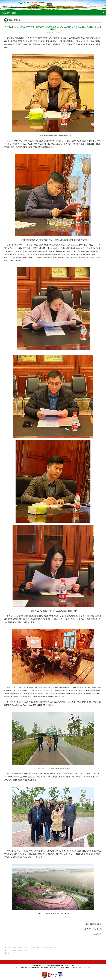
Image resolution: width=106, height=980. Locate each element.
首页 (10, 20)
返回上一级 (10, 953)
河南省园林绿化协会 (9, 13)
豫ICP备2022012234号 (83, 967)
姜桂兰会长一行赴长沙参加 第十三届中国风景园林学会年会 (34, 948)
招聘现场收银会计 (19, 950)
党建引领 (17, 20)
